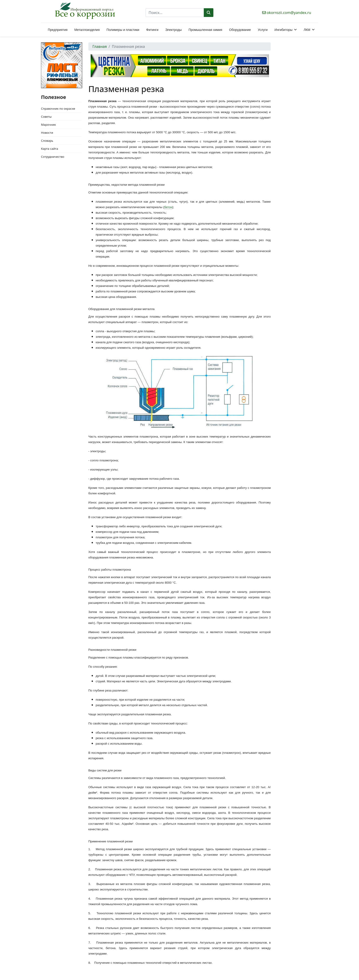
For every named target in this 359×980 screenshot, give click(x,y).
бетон (168, 207)
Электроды (174, 30)
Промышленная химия (205, 30)
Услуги (263, 30)
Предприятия (58, 30)
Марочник (48, 125)
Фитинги (152, 30)
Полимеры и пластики (123, 30)
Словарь (47, 141)
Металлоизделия (87, 30)
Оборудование (240, 30)
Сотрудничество (53, 157)
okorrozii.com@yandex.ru (289, 13)
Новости (47, 133)
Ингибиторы (283, 30)
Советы (46, 117)
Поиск (209, 13)
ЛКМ (307, 30)
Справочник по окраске (58, 109)
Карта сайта (50, 149)
